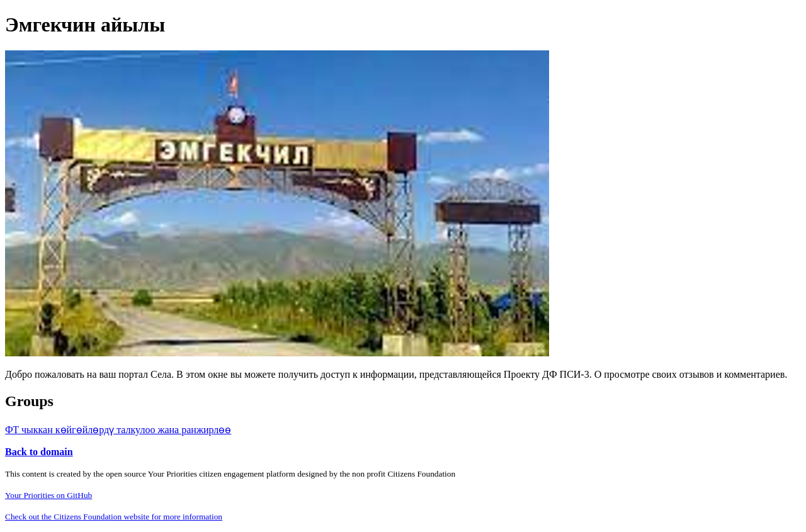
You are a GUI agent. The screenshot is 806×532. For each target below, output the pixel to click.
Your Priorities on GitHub (48, 495)
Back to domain (39, 452)
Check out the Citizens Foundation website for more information (114, 517)
